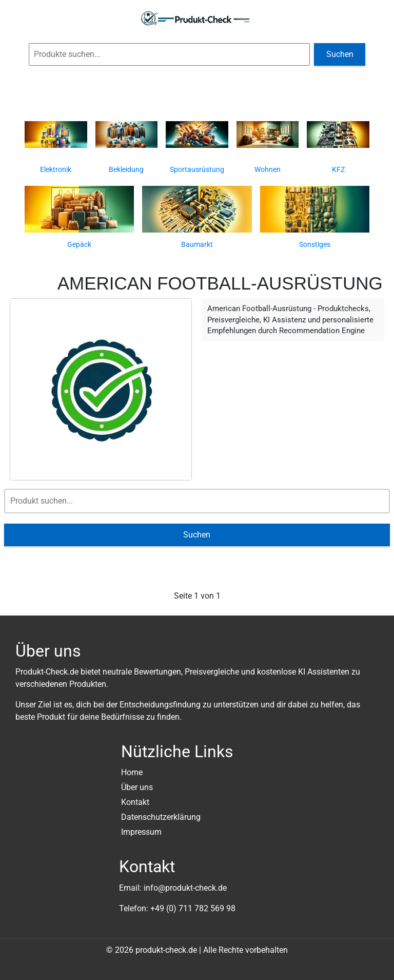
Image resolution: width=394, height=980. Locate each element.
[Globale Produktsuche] (169, 54)
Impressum (141, 832)
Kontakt (135, 802)
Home (132, 772)
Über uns (137, 787)
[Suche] (197, 501)
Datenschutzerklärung (161, 817)
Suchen (340, 54)
